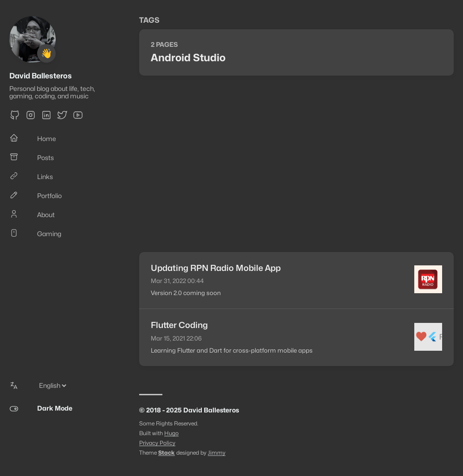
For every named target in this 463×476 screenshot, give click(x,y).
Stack (167, 453)
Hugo (171, 433)
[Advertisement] (297, 164)
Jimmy (217, 453)
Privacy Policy (157, 443)
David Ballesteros (41, 76)
